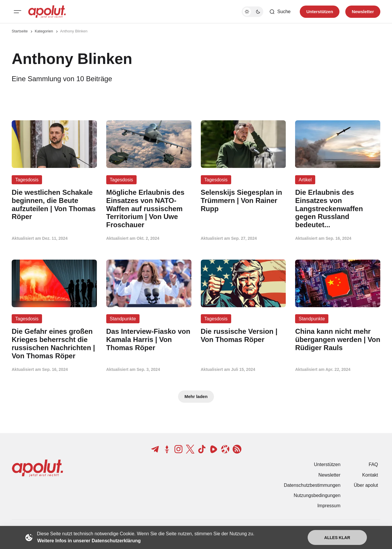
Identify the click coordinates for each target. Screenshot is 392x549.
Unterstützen (327, 464)
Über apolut (366, 485)
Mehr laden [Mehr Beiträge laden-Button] (196, 396)
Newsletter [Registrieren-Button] (363, 12)
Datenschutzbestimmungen (312, 485)
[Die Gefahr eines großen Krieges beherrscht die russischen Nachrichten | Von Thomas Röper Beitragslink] (54, 344)
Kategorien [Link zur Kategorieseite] (44, 31)
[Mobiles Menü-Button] (18, 12)
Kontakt (370, 475)
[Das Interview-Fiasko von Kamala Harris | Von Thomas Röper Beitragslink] (149, 339)
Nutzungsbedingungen (317, 495)
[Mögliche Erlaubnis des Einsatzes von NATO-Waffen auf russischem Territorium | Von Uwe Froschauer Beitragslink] (149, 209)
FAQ (373, 464)
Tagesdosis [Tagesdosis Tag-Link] (27, 180)
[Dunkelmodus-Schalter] (252, 12)
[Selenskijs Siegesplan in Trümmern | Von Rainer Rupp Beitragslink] (243, 200)
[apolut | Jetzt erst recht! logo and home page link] (47, 12)
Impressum (329, 506)
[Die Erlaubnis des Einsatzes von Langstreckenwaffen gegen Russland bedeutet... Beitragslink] (338, 209)
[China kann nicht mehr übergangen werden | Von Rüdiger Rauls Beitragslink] (338, 339)
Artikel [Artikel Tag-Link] (305, 180)
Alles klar (337, 538)
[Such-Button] (280, 12)
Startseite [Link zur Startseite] (20, 31)
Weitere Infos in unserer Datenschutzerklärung (89, 541)
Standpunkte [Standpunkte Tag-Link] (123, 319)
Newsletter (330, 475)
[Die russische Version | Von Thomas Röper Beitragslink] (243, 336)
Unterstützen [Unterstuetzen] (320, 12)
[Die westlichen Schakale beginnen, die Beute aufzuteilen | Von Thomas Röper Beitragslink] (54, 205)
